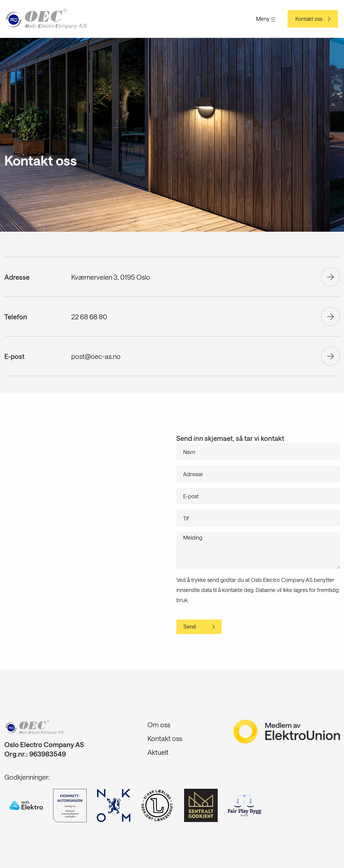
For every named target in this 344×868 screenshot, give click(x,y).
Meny (266, 19)
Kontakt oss (309, 19)
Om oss (159, 725)
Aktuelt (158, 752)
